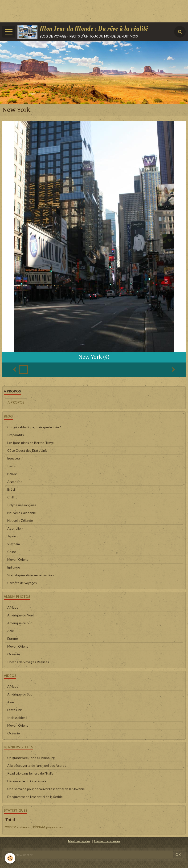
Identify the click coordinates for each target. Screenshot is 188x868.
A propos (16, 402)
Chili (10, 497)
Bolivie (12, 474)
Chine (12, 552)
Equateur (14, 458)
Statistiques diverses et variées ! (32, 575)
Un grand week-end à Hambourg (31, 758)
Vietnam (14, 544)
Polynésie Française (22, 505)
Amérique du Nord (21, 615)
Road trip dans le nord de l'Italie (30, 773)
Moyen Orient (18, 559)
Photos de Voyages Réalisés (28, 662)
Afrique (13, 607)
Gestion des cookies (107, 841)
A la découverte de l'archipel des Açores (37, 765)
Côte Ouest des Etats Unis (27, 450)
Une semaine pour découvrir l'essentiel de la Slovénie (46, 789)
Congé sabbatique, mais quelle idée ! (34, 427)
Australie (14, 528)
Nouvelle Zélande (20, 520)
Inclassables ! (17, 718)
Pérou (12, 466)
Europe (13, 638)
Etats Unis (15, 710)
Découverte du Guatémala (27, 781)
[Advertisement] (86, 11)
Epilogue (14, 567)
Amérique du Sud (20, 623)
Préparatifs (16, 435)
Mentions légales (79, 841)
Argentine (15, 482)
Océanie (14, 654)
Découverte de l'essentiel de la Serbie (35, 797)
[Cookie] (10, 858)
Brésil (11, 489)
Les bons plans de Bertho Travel (31, 443)
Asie (11, 631)
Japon (12, 536)
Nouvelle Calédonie (22, 513)
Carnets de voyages (22, 583)
